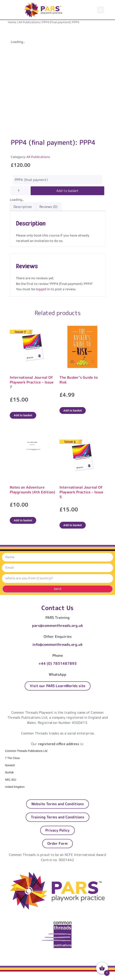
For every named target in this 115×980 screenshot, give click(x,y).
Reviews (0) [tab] (48, 207)
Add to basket (67, 191)
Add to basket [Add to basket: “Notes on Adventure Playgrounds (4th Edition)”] (23, 520)
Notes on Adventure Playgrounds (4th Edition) (32, 490)
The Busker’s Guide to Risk (79, 380)
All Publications (29, 22)
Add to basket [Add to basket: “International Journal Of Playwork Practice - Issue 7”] (23, 415)
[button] (101, 10)
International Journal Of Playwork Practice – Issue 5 (81, 492)
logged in (43, 289)
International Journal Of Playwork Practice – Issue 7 (32, 382)
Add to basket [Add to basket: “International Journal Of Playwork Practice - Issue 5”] (73, 525)
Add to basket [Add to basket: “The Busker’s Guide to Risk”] (73, 410)
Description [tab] (23, 207)
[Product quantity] (21, 191)
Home (12, 22)
